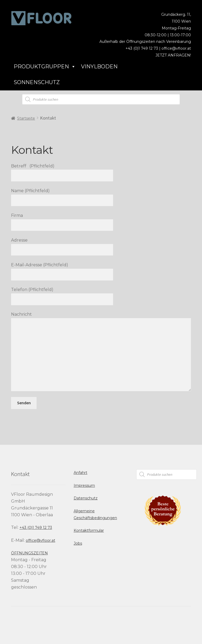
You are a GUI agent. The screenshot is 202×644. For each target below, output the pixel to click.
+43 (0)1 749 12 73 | (143, 48)
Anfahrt (80, 473)
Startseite (26, 118)
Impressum (84, 485)
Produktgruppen (45, 67)
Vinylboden (99, 67)
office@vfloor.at (176, 48)
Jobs (78, 543)
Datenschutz (86, 498)
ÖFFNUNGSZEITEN (29, 553)
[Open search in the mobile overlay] (101, 99)
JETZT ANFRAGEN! (173, 55)
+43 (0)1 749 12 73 (36, 528)
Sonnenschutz (37, 82)
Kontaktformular (89, 530)
